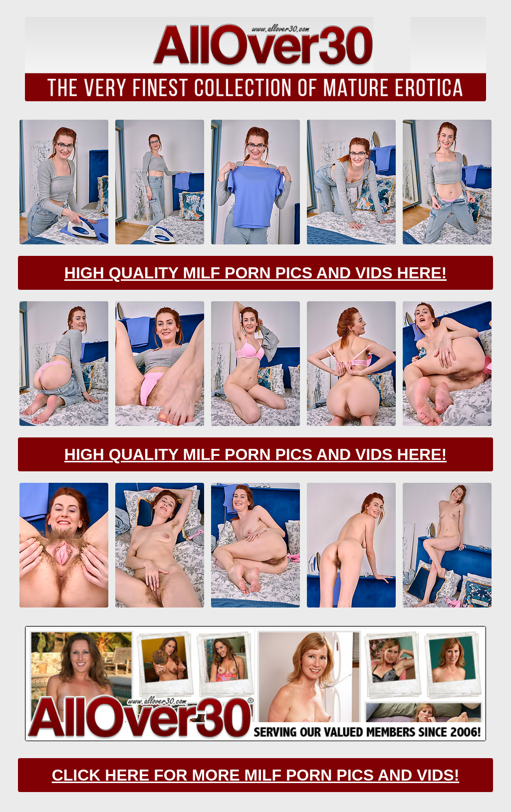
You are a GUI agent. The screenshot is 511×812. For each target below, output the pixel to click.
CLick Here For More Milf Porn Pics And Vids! (256, 775)
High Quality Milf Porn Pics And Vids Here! (255, 273)
